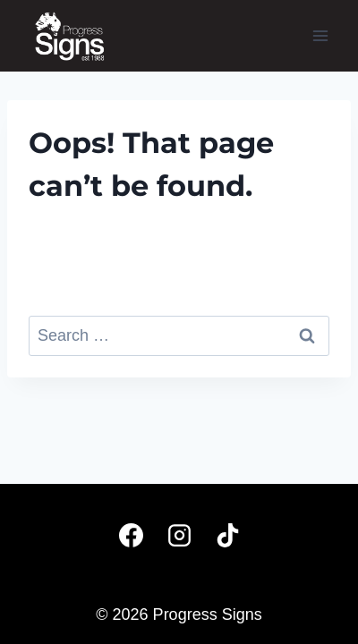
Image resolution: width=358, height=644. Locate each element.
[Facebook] (131, 535)
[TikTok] (227, 535)
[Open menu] (320, 35)
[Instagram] (179, 535)
